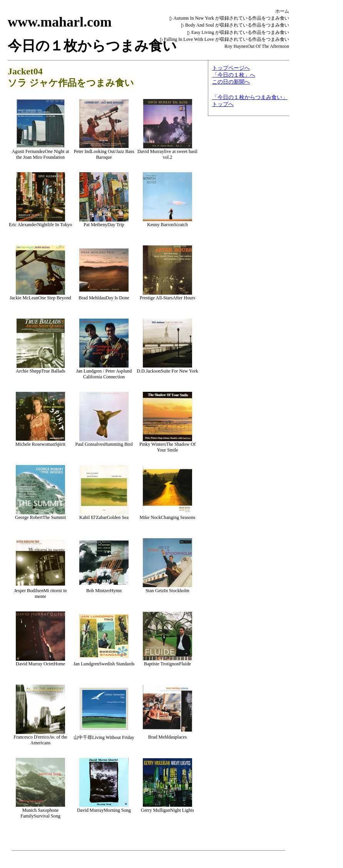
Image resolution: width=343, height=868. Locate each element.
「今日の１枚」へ (234, 75)
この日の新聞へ (231, 82)
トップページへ (231, 68)
